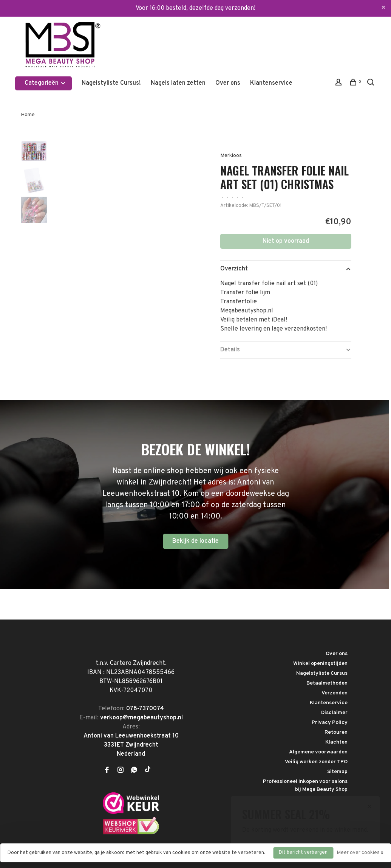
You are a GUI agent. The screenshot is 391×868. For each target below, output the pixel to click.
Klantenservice (271, 83)
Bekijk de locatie (195, 541)
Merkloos (231, 156)
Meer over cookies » (360, 853)
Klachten (336, 742)
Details (230, 350)
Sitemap (337, 772)
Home (28, 115)
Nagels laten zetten (178, 83)
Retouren (336, 732)
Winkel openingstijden (320, 664)
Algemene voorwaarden (318, 752)
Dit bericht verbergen (303, 852)
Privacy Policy (330, 723)
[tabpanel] (120, 208)
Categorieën (45, 83)
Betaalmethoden (327, 683)
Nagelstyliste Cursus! (111, 83)
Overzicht (234, 269)
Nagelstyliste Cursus (322, 673)
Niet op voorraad (286, 241)
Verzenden (335, 693)
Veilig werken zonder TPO (316, 762)
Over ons (228, 83)
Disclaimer (334, 713)
